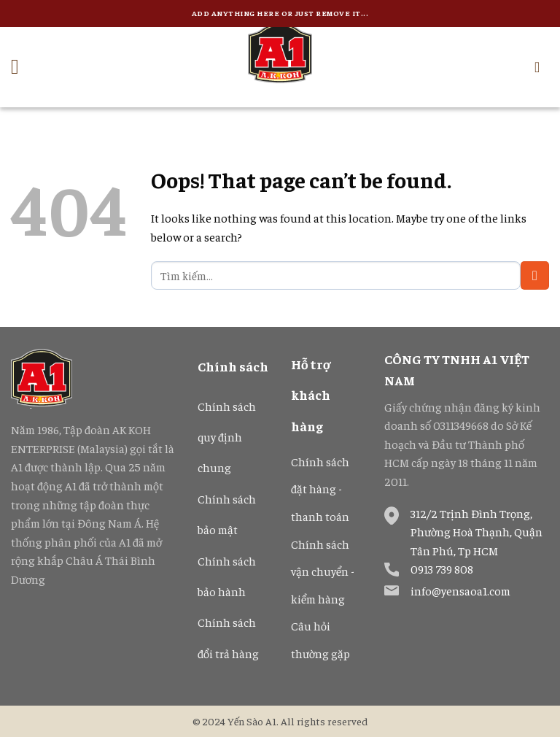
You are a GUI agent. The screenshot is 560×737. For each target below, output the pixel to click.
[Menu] (22, 67)
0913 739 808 (442, 568)
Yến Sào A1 (252, 721)
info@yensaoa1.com (460, 590)
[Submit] (535, 275)
